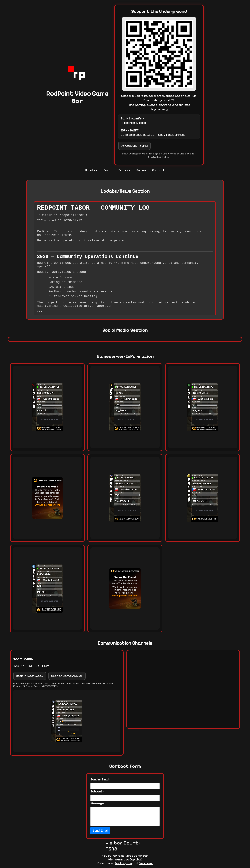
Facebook (146, 863)
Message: (97, 803)
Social (108, 170)
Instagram (123, 863)
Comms (141, 170)
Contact (159, 170)
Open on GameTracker (67, 676)
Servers (124, 170)
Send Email (100, 831)
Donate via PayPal (134, 146)
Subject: (97, 791)
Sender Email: (100, 779)
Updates (91, 170)
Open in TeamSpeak (30, 676)
